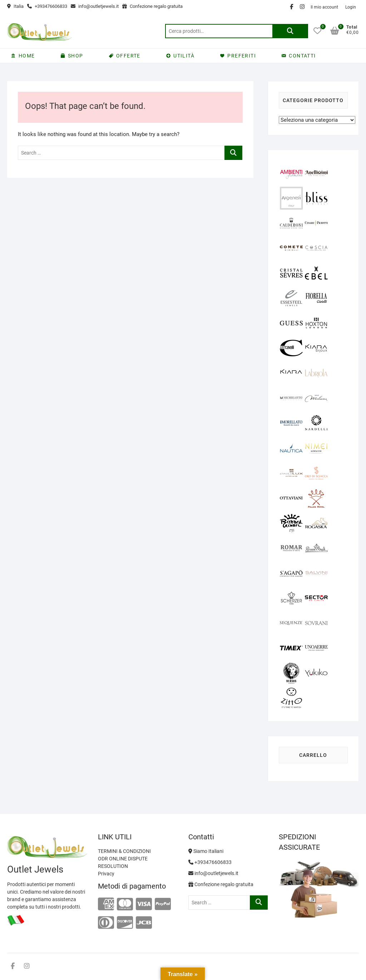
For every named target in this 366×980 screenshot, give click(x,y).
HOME (27, 56)
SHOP (76, 56)
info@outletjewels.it (95, 6)
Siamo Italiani (206, 851)
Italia (15, 6)
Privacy (106, 874)
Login (351, 7)
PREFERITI (242, 56)
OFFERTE (128, 56)
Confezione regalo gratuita (152, 6)
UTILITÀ (184, 56)
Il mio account (324, 7)
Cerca (290, 31)
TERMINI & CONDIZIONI (124, 851)
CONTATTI (302, 56)
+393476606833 (47, 6)
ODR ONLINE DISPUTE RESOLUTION (123, 862)
